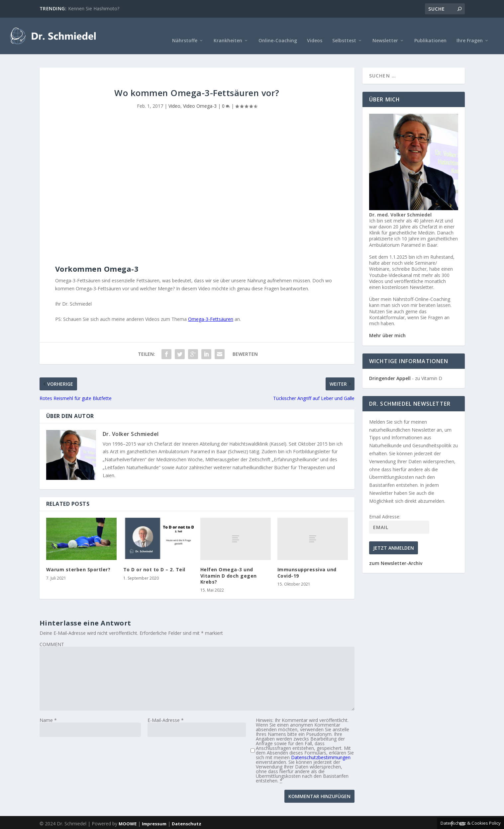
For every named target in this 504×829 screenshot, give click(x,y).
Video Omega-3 (200, 96)
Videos (315, 31)
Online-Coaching (278, 31)
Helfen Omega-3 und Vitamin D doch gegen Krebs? (229, 565)
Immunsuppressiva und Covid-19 (307, 562)
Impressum (154, 814)
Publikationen (430, 31)
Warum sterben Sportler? (78, 559)
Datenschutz (187, 814)
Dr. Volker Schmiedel (131, 424)
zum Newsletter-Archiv (396, 553)
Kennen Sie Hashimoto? (94, 8)
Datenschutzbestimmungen (321, 747)
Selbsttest (344, 31)
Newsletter (385, 31)
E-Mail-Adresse (166, 710)
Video (174, 96)
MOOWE (128, 814)
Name (48, 710)
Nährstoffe (185, 31)
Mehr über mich (387, 325)
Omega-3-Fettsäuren (211, 309)
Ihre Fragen (470, 31)
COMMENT (52, 634)
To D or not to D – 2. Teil (154, 559)
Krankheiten (228, 31)
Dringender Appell (390, 368)
